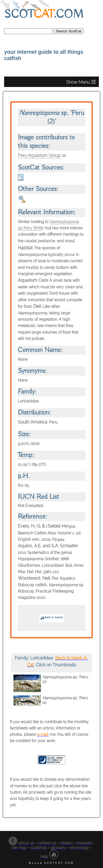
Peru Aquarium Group (39, 155)
